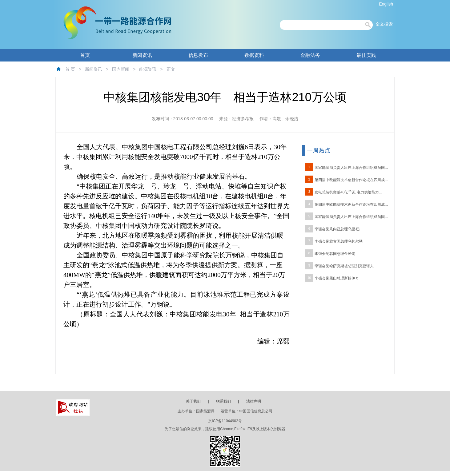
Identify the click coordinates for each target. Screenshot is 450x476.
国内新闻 (121, 69)
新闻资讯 (142, 55)
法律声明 (254, 401)
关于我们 (193, 401)
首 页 (70, 69)
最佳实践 (366, 55)
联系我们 (223, 401)
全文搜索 (384, 24)
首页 (85, 55)
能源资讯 (148, 69)
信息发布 (198, 55)
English (386, 4)
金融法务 (310, 55)
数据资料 (254, 55)
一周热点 (319, 151)
